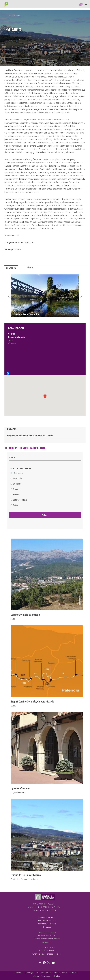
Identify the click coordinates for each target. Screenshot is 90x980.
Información (18, 973)
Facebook (45, 962)
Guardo (17, 249)
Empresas (17, 484)
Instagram (40, 962)
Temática (47, 927)
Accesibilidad (73, 973)
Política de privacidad (43, 973)
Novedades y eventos (47, 917)
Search (81, 5)
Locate (8, 373)
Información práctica (47, 921)
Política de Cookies (60, 973)
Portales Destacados (47, 935)
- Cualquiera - (18, 473)
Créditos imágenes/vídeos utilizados (46, 976)
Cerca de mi (47, 942)
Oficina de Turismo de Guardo (26, 875)
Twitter (49, 962)
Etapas (16, 489)
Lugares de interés (20, 500)
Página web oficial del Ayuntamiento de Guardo (30, 436)
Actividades (18, 478)
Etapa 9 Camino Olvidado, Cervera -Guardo (32, 702)
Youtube (53, 962)
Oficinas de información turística (47, 939)
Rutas (15, 505)
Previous (9, 296)
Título (12, 457)
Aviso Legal (29, 973)
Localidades (16, 16)
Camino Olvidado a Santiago (25, 615)
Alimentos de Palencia (47, 924)
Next (81, 296)
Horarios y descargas (47, 932)
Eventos (16, 495)
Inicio (10, 16)
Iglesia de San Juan (20, 788)
